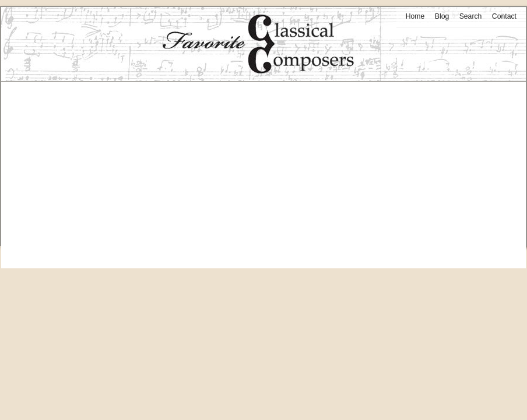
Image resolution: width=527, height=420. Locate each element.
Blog (442, 16)
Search (471, 16)
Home (415, 16)
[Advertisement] (263, 163)
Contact (504, 16)
